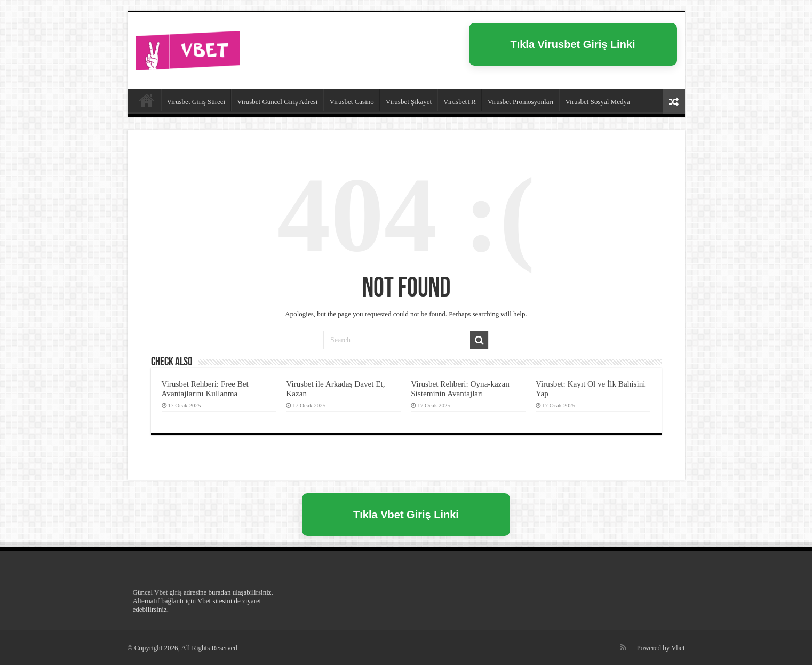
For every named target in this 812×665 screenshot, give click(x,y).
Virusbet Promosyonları (521, 102)
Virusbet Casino (351, 102)
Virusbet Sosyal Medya (597, 102)
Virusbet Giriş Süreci (196, 102)
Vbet (161, 592)
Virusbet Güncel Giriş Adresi (277, 102)
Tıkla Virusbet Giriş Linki (572, 44)
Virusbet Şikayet (409, 102)
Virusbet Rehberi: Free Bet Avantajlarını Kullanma (205, 388)
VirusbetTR (460, 102)
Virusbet (147, 100)
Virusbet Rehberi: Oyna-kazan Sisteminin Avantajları (460, 388)
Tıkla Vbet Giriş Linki (406, 515)
